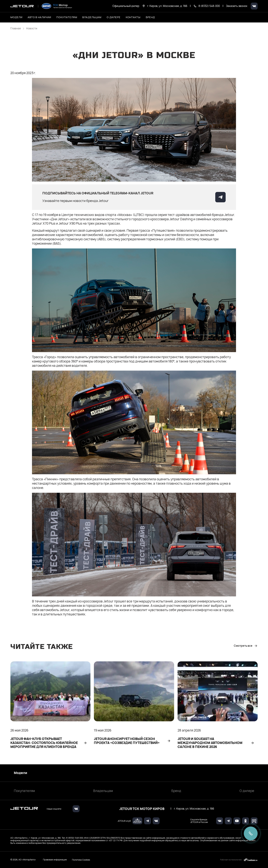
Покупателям (24, 791)
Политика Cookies (81, 860)
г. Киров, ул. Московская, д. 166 (194, 809)
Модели (20, 773)
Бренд (176, 791)
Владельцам (103, 791)
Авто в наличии (39, 17)
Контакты (133, 17)
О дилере (114, 17)
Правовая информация (55, 860)
